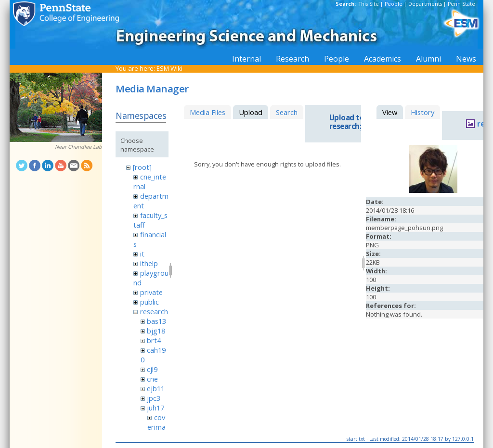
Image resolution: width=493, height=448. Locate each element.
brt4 (154, 340)
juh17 (156, 408)
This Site (369, 4)
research (154, 311)
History (422, 112)
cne (152, 379)
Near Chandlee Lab (78, 147)
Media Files (208, 112)
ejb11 (156, 388)
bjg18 (156, 331)
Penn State (461, 4)
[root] (142, 167)
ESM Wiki (169, 68)
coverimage (156, 427)
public (149, 302)
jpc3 (154, 398)
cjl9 (152, 369)
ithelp (149, 263)
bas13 (156, 321)
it (142, 254)
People (394, 4)
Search (287, 112)
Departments (425, 4)
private (151, 292)
